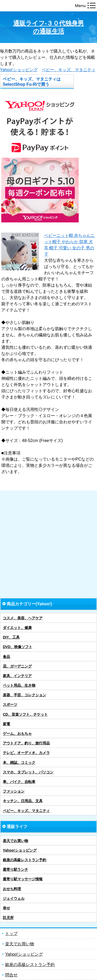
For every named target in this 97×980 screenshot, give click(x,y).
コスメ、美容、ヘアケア (23, 618)
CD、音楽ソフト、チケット (25, 714)
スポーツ (10, 705)
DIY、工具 (11, 637)
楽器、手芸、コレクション (25, 695)
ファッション (14, 791)
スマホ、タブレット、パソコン (28, 772)
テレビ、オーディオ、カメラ (26, 753)
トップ (11, 934)
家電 (6, 724)
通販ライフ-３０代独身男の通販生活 (49, 27)
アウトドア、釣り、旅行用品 (26, 743)
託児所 (8, 918)
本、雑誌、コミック (19, 763)
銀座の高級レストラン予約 (25, 860)
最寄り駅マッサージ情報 (23, 879)
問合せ (11, 975)
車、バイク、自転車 (19, 782)
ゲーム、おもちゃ (17, 734)
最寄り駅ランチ (15, 869)
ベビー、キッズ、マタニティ (69, 70)
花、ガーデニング (17, 666)
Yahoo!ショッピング (19, 70)
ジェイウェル (14, 898)
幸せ (6, 908)
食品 (6, 657)
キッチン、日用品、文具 (23, 801)
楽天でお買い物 (15, 841)
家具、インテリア (17, 676)
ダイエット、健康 (17, 628)
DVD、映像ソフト (18, 647)
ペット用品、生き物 (19, 685)
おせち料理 (12, 889)
